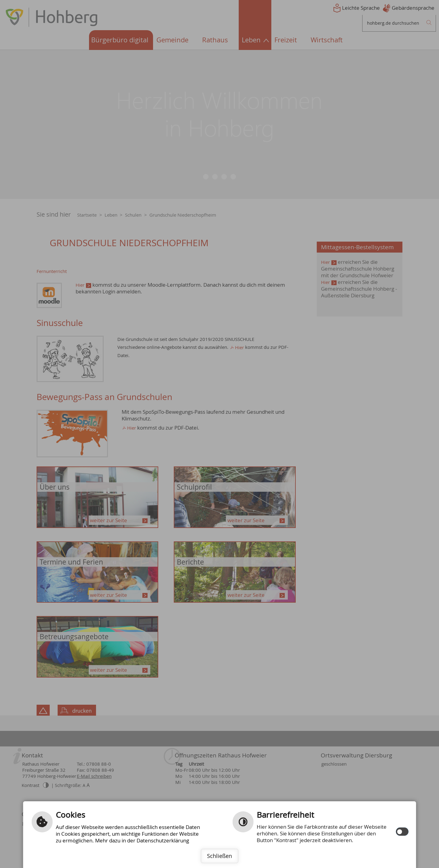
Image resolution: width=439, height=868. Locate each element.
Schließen (220, 856)
